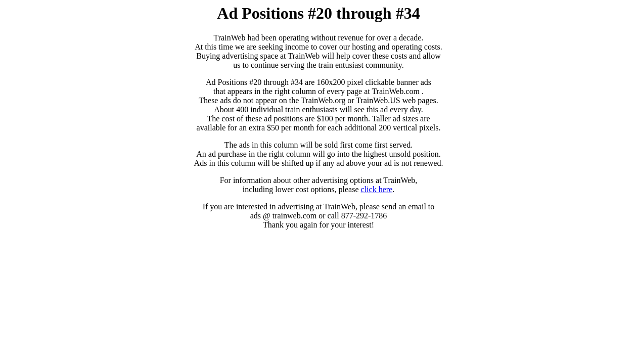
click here (377, 189)
